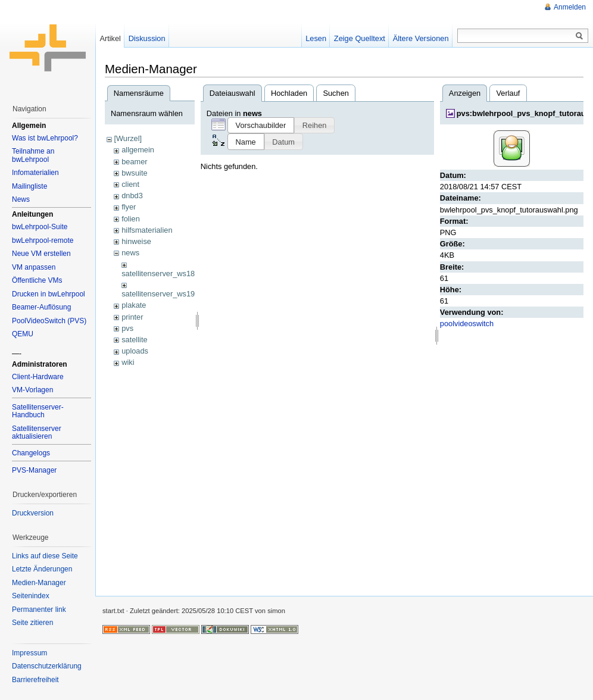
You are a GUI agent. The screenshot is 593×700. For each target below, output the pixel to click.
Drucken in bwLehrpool (49, 294)
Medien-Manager (39, 583)
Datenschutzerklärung (47, 666)
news (130, 253)
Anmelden (570, 7)
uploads (135, 351)
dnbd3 (132, 196)
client (130, 184)
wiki (128, 362)
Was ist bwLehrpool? (45, 138)
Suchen (335, 93)
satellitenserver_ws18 (158, 274)
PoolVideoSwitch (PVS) (49, 321)
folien (131, 219)
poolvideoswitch (467, 324)
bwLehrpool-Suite (40, 227)
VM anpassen (34, 267)
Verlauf (508, 93)
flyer (129, 207)
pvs (127, 328)
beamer (134, 162)
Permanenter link (39, 610)
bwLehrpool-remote (43, 240)
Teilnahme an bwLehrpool (33, 155)
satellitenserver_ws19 (158, 294)
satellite (134, 340)
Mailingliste (29, 186)
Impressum (29, 653)
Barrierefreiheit (35, 680)
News (21, 199)
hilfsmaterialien (147, 230)
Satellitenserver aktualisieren (37, 433)
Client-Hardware (38, 377)
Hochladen (289, 93)
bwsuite (134, 173)
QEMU (23, 334)
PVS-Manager (34, 470)
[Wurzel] (128, 138)
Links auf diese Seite (45, 556)
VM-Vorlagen (32, 390)
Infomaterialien (35, 173)
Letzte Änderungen (42, 569)
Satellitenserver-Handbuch (38, 411)
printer (132, 317)
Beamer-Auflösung (41, 307)
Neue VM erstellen (41, 254)
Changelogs (31, 453)
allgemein (138, 150)
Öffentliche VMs (37, 280)
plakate (134, 305)
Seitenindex (31, 596)
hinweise (136, 241)
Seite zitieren (32, 623)
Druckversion (33, 513)
